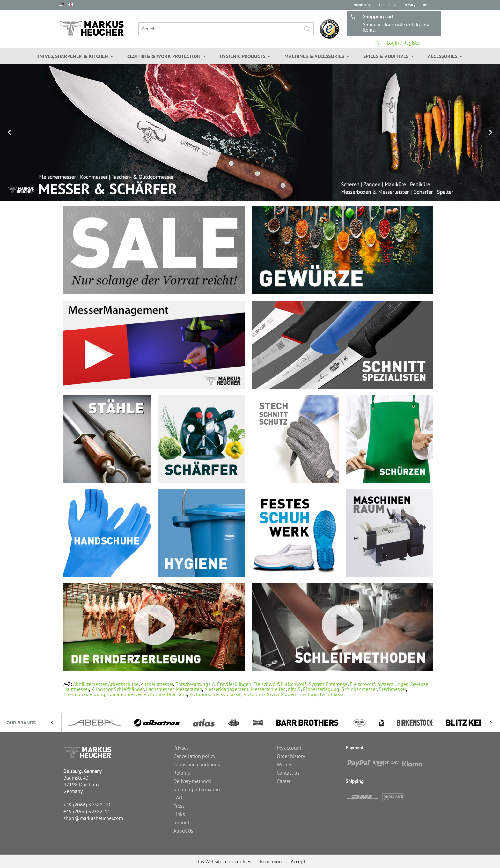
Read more (272, 861)
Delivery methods (192, 781)
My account (289, 748)
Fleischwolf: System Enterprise (314, 684)
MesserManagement (226, 689)
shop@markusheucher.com (93, 818)
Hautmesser (76, 689)
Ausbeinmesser (157, 684)
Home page (362, 5)
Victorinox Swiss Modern (271, 694)
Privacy (410, 5)
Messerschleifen (268, 689)
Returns (182, 773)
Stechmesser (392, 689)
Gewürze (419, 684)
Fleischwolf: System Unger (379, 684)
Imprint (429, 5)
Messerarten (189, 689)
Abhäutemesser (90, 684)
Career (284, 781)
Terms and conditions (197, 764)
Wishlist (285, 764)
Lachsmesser (160, 689)
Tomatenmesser (124, 694)
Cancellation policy (194, 756)
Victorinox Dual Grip (165, 694)
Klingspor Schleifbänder (118, 689)
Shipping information (197, 789)
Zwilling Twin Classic (323, 694)
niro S (294, 689)
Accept (298, 861)
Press (179, 806)
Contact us (388, 5)
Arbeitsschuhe (123, 684)
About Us (183, 831)
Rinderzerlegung (321, 689)
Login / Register (397, 43)
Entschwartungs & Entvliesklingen (213, 684)
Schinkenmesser (359, 689)
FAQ (178, 798)
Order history (291, 756)
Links (179, 814)
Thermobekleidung (84, 694)
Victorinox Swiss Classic (215, 694)
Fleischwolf (266, 684)
